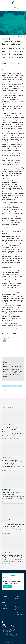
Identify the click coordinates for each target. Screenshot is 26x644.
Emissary (5, 599)
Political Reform (7, 386)
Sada (12, 39)
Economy (15, 386)
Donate (4, 609)
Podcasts (16, 603)
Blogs (15, 601)
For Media (16, 613)
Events (16, 599)
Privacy (15, 611)
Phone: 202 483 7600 (6, 631)
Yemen (20, 386)
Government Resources (19, 614)
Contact (16, 606)
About (4, 602)
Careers (16, 609)
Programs (17, 596)
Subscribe (8, 587)
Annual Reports (17, 608)
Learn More (6, 378)
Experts (4, 606)
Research (5, 596)
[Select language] (5, 63)
